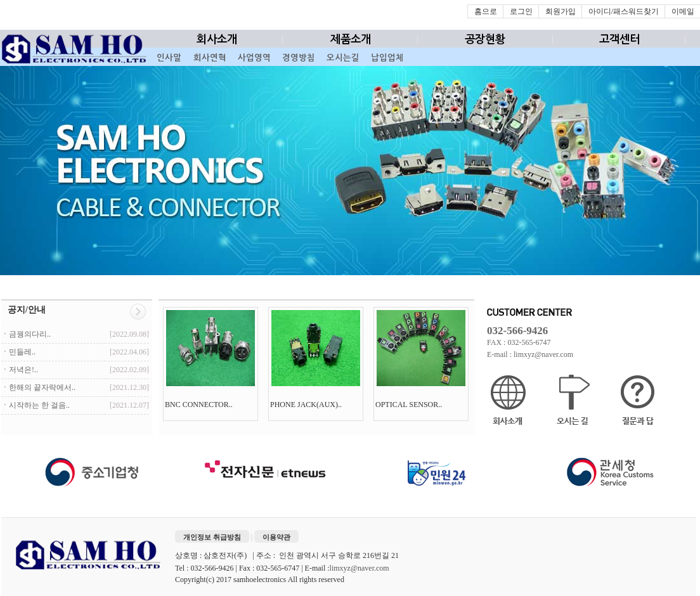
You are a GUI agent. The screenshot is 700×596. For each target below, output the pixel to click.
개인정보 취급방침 (212, 537)
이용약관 (276, 537)
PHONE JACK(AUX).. (307, 405)
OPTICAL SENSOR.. (410, 405)
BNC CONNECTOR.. (200, 405)
